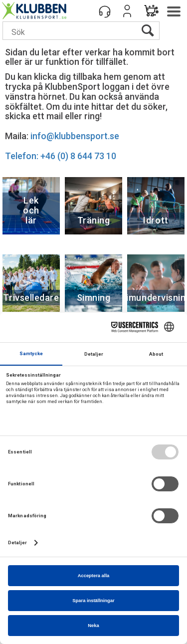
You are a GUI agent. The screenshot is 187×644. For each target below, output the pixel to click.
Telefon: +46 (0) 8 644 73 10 (61, 156)
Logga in (127, 11)
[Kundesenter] (105, 11)
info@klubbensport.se (75, 136)
